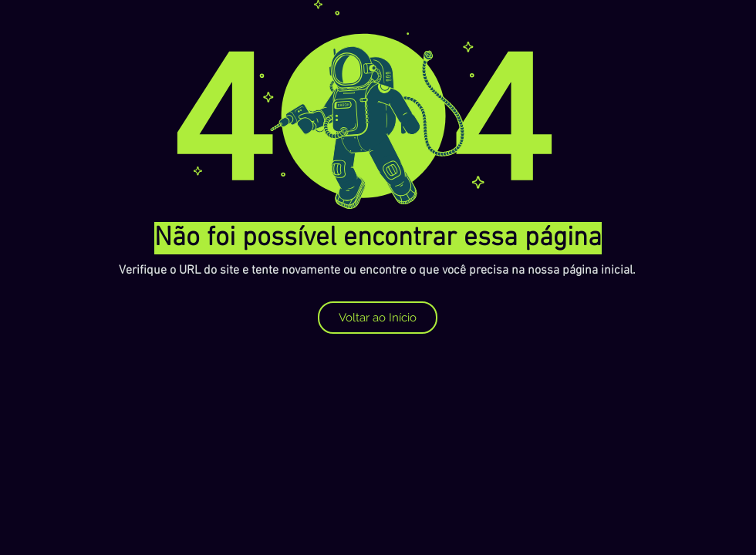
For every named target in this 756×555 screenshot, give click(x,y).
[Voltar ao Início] (378, 318)
